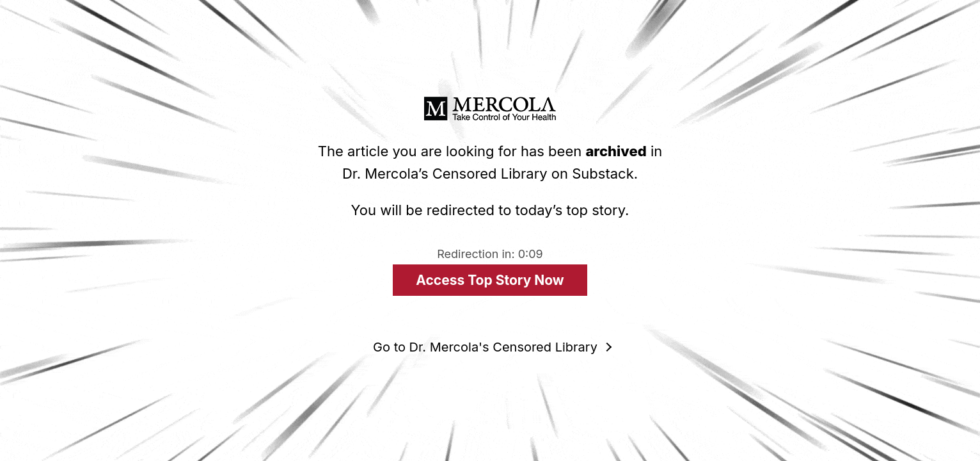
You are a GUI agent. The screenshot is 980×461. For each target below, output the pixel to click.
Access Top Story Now (490, 280)
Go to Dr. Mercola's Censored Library (485, 347)
